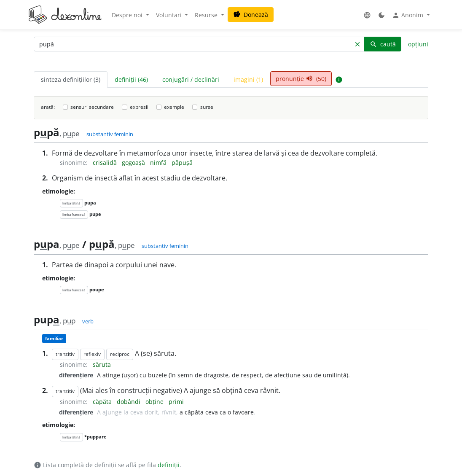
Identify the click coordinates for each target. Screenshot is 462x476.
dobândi (129, 402)
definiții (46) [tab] (131, 79)
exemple (174, 107)
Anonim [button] (408, 15)
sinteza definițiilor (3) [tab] (71, 79)
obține (155, 402)
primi (176, 402)
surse (207, 107)
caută (383, 44)
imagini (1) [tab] (248, 79)
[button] (367, 15)
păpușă (182, 163)
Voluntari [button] (170, 15)
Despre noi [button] (128, 15)
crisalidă (106, 163)
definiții (169, 465)
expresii (139, 107)
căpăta (103, 402)
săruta (102, 364)
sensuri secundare (92, 107)
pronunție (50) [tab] (301, 79)
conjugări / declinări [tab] (191, 79)
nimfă (159, 163)
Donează (251, 15)
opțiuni (418, 44)
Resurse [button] (207, 15)
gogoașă (134, 163)
